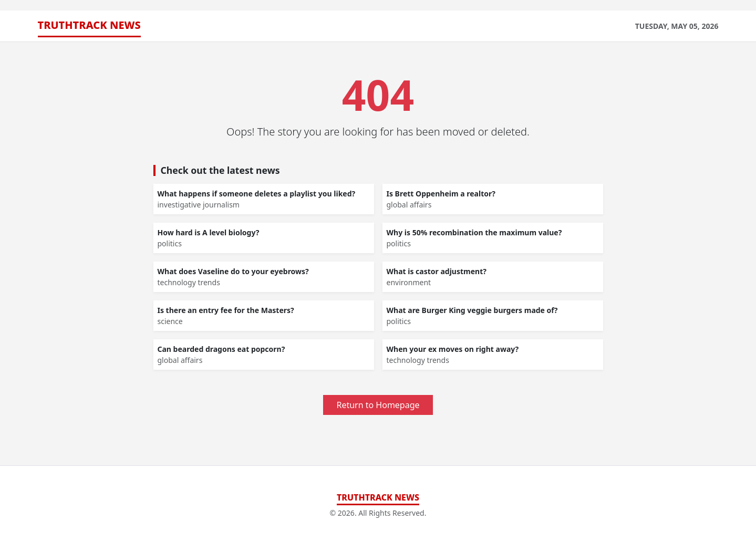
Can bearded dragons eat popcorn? (221, 349)
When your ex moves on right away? (453, 349)
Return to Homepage (378, 405)
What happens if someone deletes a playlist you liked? (257, 194)
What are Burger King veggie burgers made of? (472, 310)
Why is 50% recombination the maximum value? (474, 232)
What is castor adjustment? (437, 271)
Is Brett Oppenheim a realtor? (441, 194)
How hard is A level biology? (209, 232)
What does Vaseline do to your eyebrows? (233, 271)
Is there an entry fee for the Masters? (226, 310)
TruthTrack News (89, 25)
